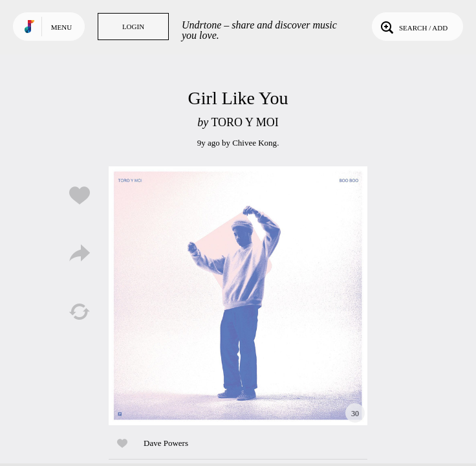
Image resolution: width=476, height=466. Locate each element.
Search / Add (413, 27)
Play (238, 296)
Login (133, 27)
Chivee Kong (254, 143)
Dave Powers (166, 443)
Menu (61, 27)
